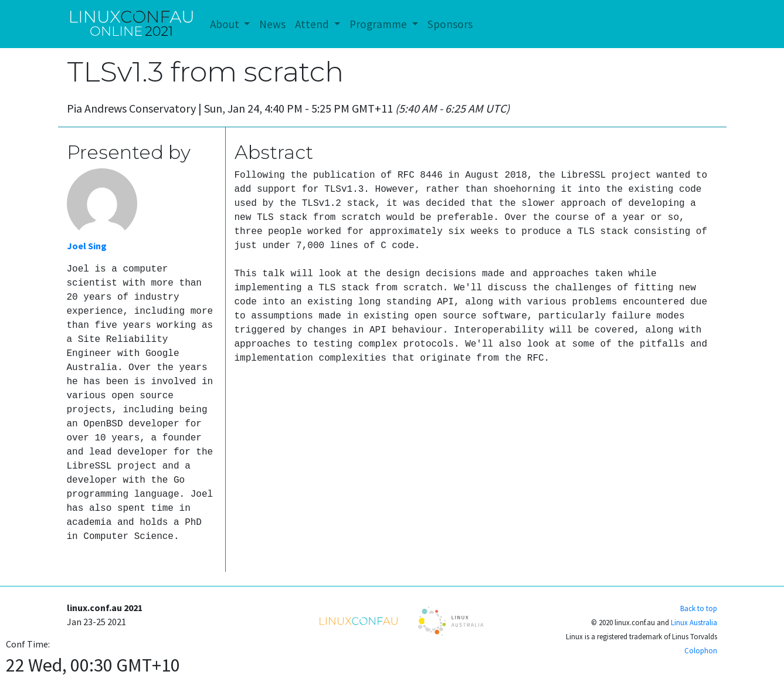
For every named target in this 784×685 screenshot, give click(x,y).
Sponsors (450, 24)
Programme (379, 24)
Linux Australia (694, 622)
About (226, 24)
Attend (313, 24)
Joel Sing (87, 246)
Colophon (701, 650)
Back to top (699, 608)
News (272, 24)
